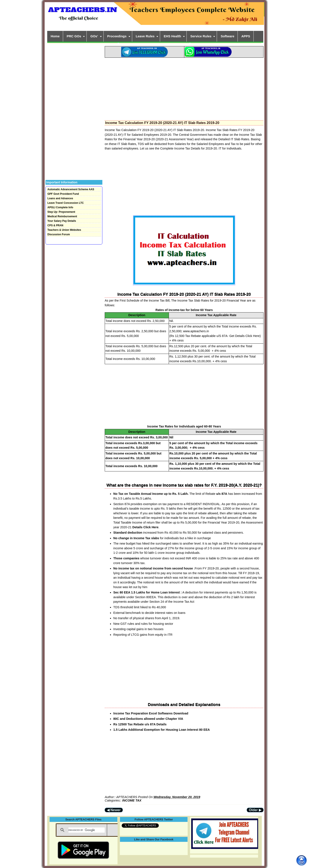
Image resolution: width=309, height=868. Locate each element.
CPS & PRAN (55, 225)
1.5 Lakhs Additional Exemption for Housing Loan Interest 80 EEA (162, 730)
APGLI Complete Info (60, 207)
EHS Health (172, 36)
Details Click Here (145, 527)
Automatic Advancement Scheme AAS (71, 189)
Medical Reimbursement (62, 216)
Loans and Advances (60, 198)
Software (227, 36)
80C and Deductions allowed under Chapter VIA (148, 719)
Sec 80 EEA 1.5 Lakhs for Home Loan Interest (147, 592)
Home (55, 36)
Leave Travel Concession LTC (66, 203)
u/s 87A (222, 494)
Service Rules (201, 36)
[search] (87, 830)
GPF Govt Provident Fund (63, 194)
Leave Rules (145, 36)
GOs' (94, 36)
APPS (246, 36)
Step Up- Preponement (61, 212)
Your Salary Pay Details (62, 221)
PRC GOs (74, 36)
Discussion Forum (59, 234)
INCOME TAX (132, 800)
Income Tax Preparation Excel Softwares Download (151, 713)
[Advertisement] (184, 88)
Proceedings (117, 36)
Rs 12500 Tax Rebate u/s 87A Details (140, 724)
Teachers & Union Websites (64, 230)
